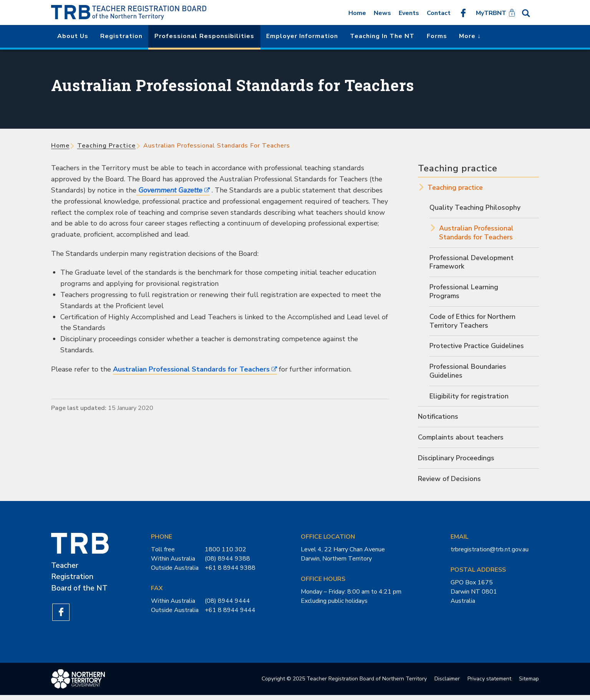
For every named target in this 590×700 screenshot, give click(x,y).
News (382, 13)
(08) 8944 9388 (227, 563)
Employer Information (302, 36)
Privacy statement (489, 684)
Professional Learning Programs (464, 293)
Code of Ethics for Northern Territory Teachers (474, 323)
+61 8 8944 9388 (230, 572)
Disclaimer (447, 684)
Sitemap (529, 684)
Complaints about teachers (462, 441)
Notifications (438, 420)
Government (169, 190)
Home (357, 13)
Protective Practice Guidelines (478, 348)
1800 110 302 (225, 554)
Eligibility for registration (470, 399)
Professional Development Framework (472, 263)
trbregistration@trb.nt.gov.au (490, 554)
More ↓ (470, 36)
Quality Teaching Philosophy (475, 208)
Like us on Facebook (463, 13)
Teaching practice (106, 146)
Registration (121, 36)
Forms (437, 36)
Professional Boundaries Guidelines (468, 374)
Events (409, 13)
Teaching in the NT (382, 36)
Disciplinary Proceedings (457, 462)
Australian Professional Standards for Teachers (191, 369)
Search (530, 13)
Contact (439, 13)
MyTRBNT (491, 13)
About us (73, 36)
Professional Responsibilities (204, 36)
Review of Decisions (450, 483)
